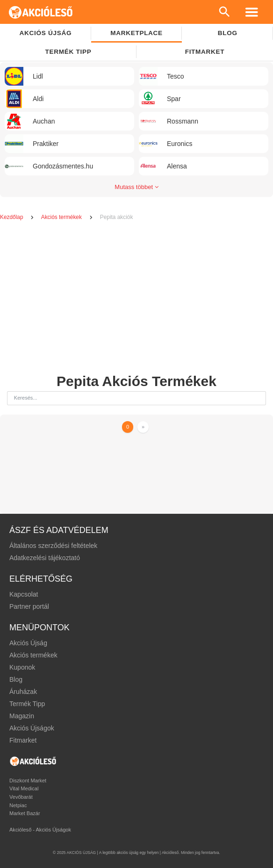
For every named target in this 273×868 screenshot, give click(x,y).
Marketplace (136, 33)
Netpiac (18, 805)
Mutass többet (136, 187)
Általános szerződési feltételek (53, 546)
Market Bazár (25, 813)
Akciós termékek (62, 217)
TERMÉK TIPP (68, 52)
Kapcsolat (24, 594)
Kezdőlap (12, 217)
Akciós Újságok (32, 728)
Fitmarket (205, 52)
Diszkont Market (28, 780)
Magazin (22, 716)
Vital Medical (24, 788)
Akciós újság (46, 33)
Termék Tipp (27, 704)
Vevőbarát (21, 797)
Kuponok (22, 667)
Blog (16, 679)
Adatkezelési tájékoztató (45, 558)
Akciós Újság (28, 643)
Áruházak (23, 692)
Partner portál (29, 606)
